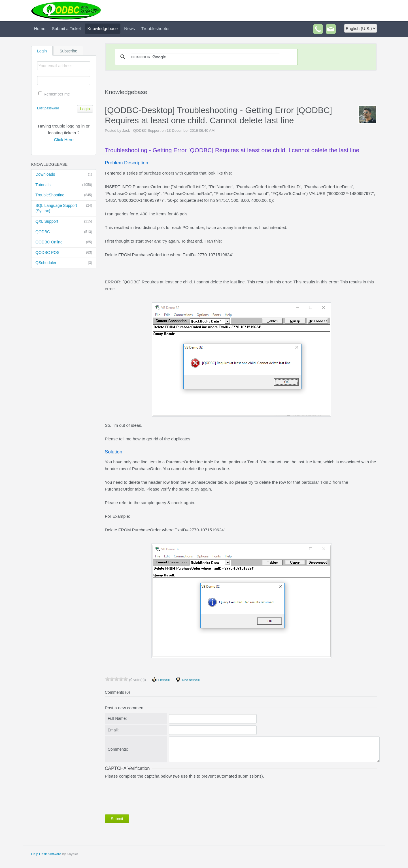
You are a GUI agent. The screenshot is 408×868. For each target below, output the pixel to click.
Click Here (64, 140)
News (129, 28)
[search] (205, 57)
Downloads (64, 175)
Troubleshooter (156, 28)
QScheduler (64, 263)
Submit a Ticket (66, 28)
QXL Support (64, 222)
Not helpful (188, 680)
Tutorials (64, 185)
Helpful (161, 680)
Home (40, 28)
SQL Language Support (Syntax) (64, 208)
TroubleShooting (64, 195)
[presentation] (148, 795)
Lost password (48, 108)
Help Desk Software (46, 854)
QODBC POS (64, 253)
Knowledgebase (103, 28)
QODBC (64, 232)
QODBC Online (64, 242)
